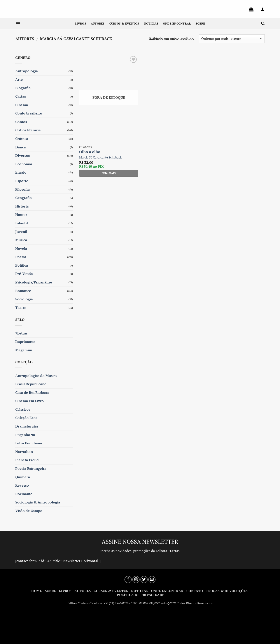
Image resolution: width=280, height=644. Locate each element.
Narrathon (24, 452)
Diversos (23, 155)
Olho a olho (90, 152)
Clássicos (23, 409)
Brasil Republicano (31, 384)
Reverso (22, 485)
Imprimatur (25, 341)
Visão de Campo (29, 511)
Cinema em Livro (30, 401)
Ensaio (21, 172)
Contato (195, 591)
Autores (98, 24)
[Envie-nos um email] (152, 580)
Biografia (23, 88)
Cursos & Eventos (124, 24)
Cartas (21, 96)
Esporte (22, 181)
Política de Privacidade (141, 595)
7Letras (21, 333)
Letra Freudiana (29, 443)
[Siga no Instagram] (136, 580)
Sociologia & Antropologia (38, 502)
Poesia (21, 257)
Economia (24, 164)
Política (22, 265)
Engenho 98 (25, 435)
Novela (21, 248)
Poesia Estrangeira (31, 468)
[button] (251, 9)
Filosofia (23, 189)
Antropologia (27, 71)
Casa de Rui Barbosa (32, 392)
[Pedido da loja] (232, 39)
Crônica (22, 139)
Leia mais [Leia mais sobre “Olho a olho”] (109, 173)
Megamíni (24, 350)
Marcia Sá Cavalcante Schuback (100, 157)
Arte (19, 79)
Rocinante (24, 494)
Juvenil (21, 232)
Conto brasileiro (29, 113)
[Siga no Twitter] (144, 580)
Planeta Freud (27, 460)
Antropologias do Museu (36, 376)
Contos (21, 122)
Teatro (21, 308)
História (22, 206)
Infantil (22, 223)
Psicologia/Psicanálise (34, 282)
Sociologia (24, 299)
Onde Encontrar (177, 24)
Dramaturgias (27, 426)
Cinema (22, 105)
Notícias (151, 24)
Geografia (24, 198)
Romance (23, 291)
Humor (21, 215)
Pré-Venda (24, 274)
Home (37, 591)
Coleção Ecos (26, 418)
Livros (80, 24)
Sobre (200, 24)
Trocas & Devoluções (227, 591)
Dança (21, 147)
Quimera (23, 477)
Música (21, 240)
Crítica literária (28, 130)
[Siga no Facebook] (128, 580)
